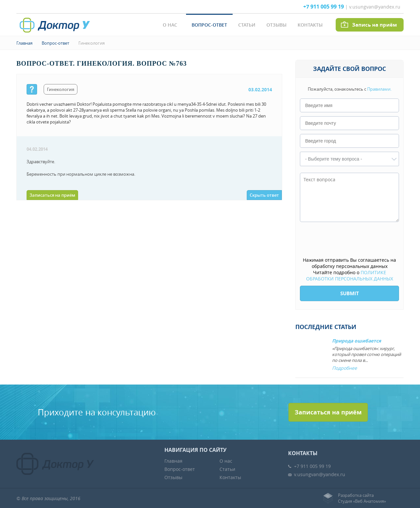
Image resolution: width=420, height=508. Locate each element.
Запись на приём (375, 25)
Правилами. (379, 89)
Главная (24, 43)
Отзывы (276, 25)
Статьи (247, 25)
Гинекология (92, 43)
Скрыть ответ (264, 195)
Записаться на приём (52, 195)
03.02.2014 (260, 89)
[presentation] (350, 240)
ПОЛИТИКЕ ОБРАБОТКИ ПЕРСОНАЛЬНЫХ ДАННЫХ (350, 276)
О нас (170, 25)
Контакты (310, 25)
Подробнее (345, 368)
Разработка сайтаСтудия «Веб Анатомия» (362, 498)
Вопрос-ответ (209, 25)
